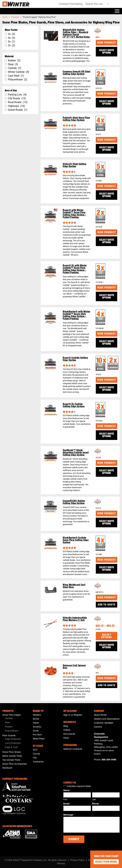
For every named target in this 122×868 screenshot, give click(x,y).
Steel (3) (13, 64)
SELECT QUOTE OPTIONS (107, 52)
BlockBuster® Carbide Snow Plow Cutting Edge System (76, 540)
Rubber (9, 727)
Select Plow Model (106, 862)
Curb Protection (13, 743)
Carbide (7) (15, 68)
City (35, 758)
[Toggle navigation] (117, 11)
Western (37, 715)
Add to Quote (107, 605)
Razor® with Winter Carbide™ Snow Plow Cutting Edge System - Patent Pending (74, 214)
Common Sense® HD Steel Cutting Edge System (76, 73)
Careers (98, 727)
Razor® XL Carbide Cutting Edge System (74, 405)
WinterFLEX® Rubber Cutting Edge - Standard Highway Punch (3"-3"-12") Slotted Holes (76, 34)
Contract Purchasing (71, 4)
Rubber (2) (14, 60)
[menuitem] (15, 719)
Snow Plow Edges (12, 715)
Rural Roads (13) (18, 102)
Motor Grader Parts (12, 756)
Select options (107, 636)
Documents (69, 734)
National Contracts (73, 749)
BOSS (36, 719)
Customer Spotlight (103, 723)
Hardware (7, 768)
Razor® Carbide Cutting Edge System (75, 359)
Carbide (9, 719)
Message (69, 815)
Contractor (38, 762)
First (65, 800)
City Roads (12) (17, 98)
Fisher (36, 723)
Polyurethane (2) (18, 80)
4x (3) (12, 38)
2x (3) (12, 34)
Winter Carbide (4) (19, 72)
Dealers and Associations (107, 719)
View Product (107, 43)
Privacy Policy (77, 860)
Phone (95, 804)
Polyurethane (12, 731)
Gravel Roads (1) (18, 110)
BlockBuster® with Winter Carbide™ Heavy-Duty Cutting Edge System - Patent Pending (76, 315)
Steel (7, 723)
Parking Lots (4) (17, 95)
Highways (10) (16, 106)
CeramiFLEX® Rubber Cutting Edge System (74, 502)
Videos (67, 730)
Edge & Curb (11, 748)
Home (5, 17)
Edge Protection (13, 739)
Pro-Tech (37, 735)
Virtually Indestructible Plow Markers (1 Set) (75, 619)
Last (94, 800)
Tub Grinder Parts (11, 760)
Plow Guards (9, 736)
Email (67, 804)
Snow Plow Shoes (12, 752)
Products (15, 17)
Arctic (36, 731)
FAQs (66, 738)
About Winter (100, 715)
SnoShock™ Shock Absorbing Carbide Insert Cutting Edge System (76, 453)
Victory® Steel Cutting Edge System (75, 165)
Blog (66, 726)
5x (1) (12, 42)
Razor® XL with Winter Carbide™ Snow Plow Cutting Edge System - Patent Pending (75, 269)
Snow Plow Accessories (15, 764)
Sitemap (61, 864)
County (36, 754)
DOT (35, 750)
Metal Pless (39, 739)
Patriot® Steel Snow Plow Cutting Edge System (76, 119)
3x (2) (12, 45)
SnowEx (37, 727)
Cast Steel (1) (16, 76)
